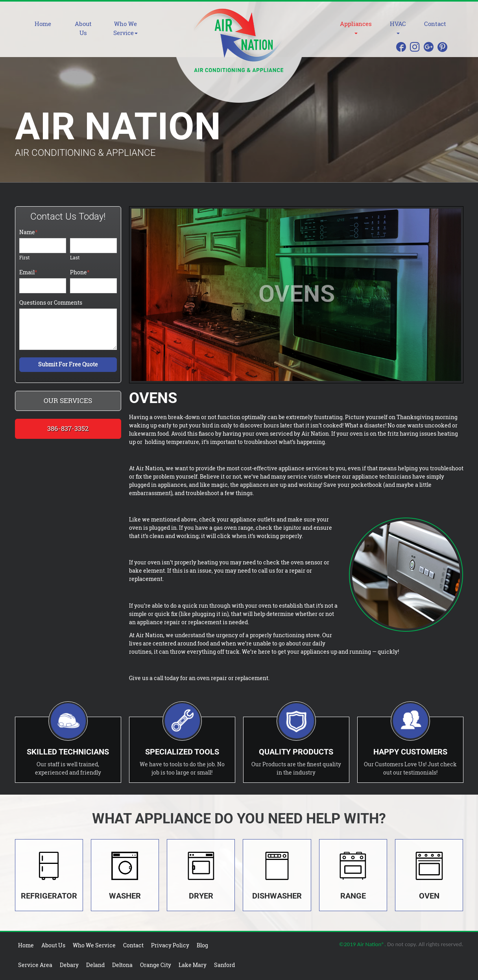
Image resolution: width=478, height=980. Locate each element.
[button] (133, 28)
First (24, 258)
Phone (80, 272)
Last (75, 258)
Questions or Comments (51, 302)
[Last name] (93, 246)
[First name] (43, 246)
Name (29, 232)
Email (28, 272)
